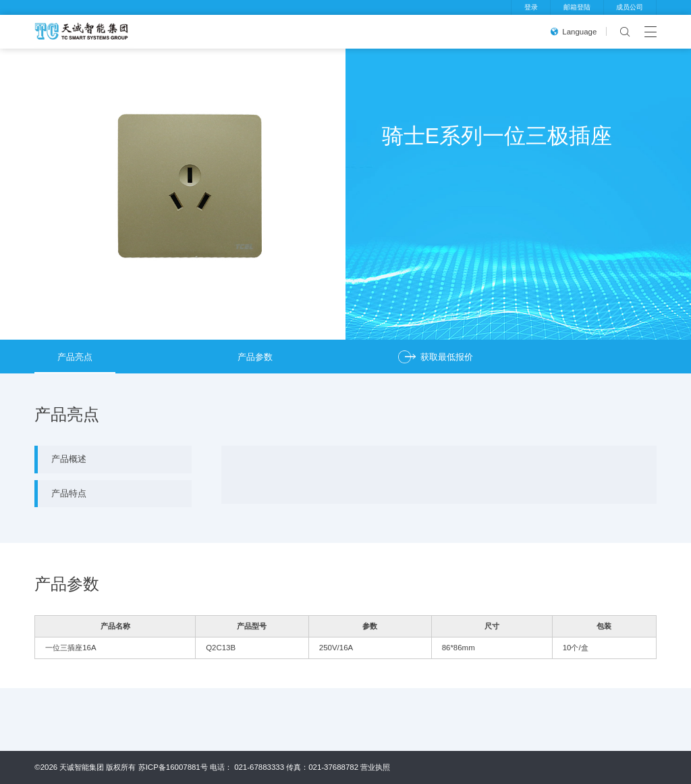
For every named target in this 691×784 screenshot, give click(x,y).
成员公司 (630, 7)
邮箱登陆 (577, 7)
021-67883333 (259, 767)
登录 (531, 7)
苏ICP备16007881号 (173, 767)
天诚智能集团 (82, 767)
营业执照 (375, 767)
